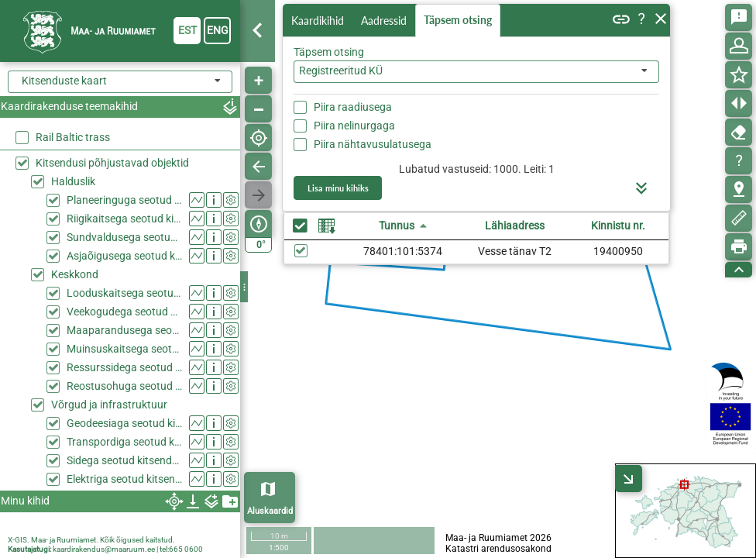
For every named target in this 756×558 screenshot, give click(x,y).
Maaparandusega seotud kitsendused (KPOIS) (124, 330)
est (187, 30)
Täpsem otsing (458, 20)
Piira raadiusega (353, 107)
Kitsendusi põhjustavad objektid (112, 163)
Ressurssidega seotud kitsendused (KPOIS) (124, 367)
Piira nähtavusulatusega (373, 144)
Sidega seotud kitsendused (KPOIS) (124, 460)
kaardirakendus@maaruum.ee (104, 549)
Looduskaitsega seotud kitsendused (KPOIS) (124, 293)
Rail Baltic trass (73, 137)
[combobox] (476, 72)
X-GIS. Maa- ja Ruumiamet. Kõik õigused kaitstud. (91, 540)
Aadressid (384, 21)
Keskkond (75, 274)
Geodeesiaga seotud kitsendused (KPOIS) (124, 423)
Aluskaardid (270, 511)
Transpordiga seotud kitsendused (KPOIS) (124, 442)
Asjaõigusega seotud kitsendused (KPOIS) (124, 256)
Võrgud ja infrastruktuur (109, 405)
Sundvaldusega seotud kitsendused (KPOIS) (124, 237)
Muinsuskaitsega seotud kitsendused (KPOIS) (124, 349)
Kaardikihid (318, 21)
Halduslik (73, 181)
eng (218, 30)
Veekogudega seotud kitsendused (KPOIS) (124, 312)
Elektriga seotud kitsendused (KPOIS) (124, 479)
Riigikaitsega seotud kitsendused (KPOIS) (124, 219)
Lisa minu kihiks (338, 188)
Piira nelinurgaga (354, 126)
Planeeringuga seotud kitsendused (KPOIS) (124, 200)
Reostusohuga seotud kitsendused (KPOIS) (124, 386)
